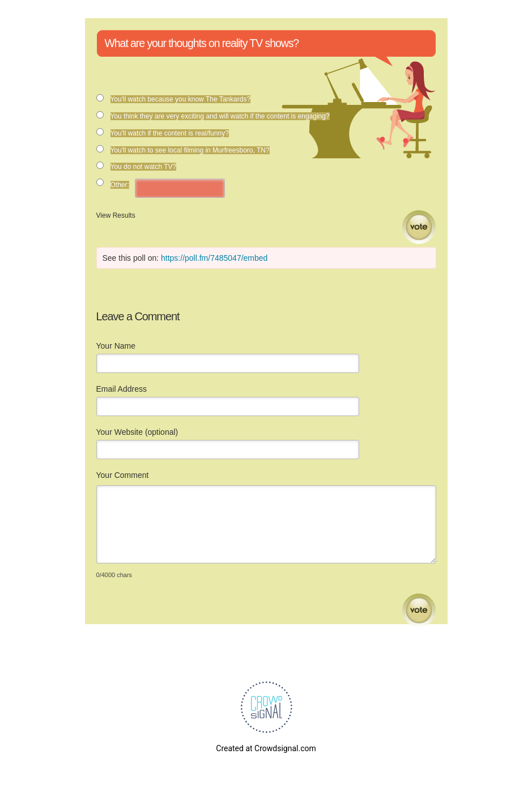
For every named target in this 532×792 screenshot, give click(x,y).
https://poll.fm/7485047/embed (214, 258)
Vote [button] (419, 227)
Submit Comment (419, 610)
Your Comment (123, 475)
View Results (116, 215)
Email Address (122, 389)
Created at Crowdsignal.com (266, 748)
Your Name (116, 346)
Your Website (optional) (137, 432)
